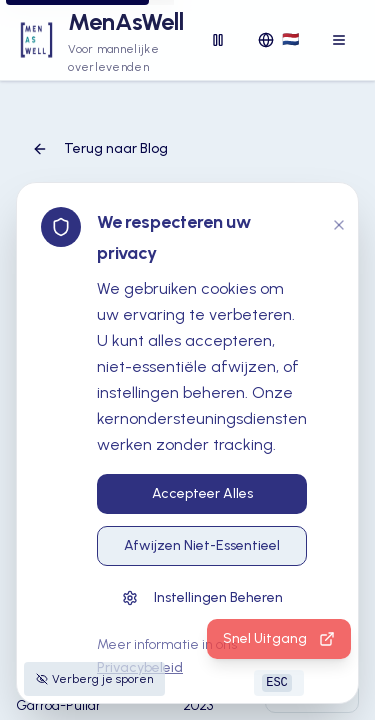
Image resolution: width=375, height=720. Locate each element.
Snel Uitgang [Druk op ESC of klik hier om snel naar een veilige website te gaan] (279, 638)
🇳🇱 (278, 39)
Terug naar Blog (100, 148)
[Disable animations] (218, 40)
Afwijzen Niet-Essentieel (202, 545)
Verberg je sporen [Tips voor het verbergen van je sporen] (94, 679)
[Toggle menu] (339, 40)
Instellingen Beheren (202, 597)
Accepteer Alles (202, 493)
